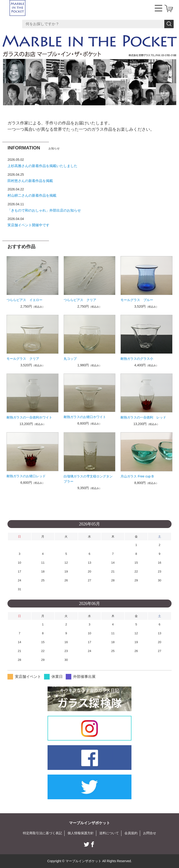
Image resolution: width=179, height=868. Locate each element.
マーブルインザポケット (89, 823)
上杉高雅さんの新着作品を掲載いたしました (42, 166)
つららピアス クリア (80, 300)
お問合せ (150, 833)
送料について (109, 833)
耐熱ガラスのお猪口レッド (26, 476)
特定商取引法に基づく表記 (42, 833)
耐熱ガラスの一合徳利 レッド (143, 417)
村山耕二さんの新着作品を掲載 (32, 195)
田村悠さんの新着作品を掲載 (30, 181)
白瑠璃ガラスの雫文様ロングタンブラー (88, 479)
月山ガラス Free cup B (137, 476)
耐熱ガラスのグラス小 (137, 359)
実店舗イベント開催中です (28, 225)
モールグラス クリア (23, 359)
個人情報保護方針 (81, 833)
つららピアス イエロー (24, 300)
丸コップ (70, 359)
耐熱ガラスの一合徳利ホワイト (29, 417)
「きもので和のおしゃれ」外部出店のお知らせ (44, 210)
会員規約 (131, 833)
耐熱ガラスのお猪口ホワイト (85, 417)
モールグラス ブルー (137, 300)
